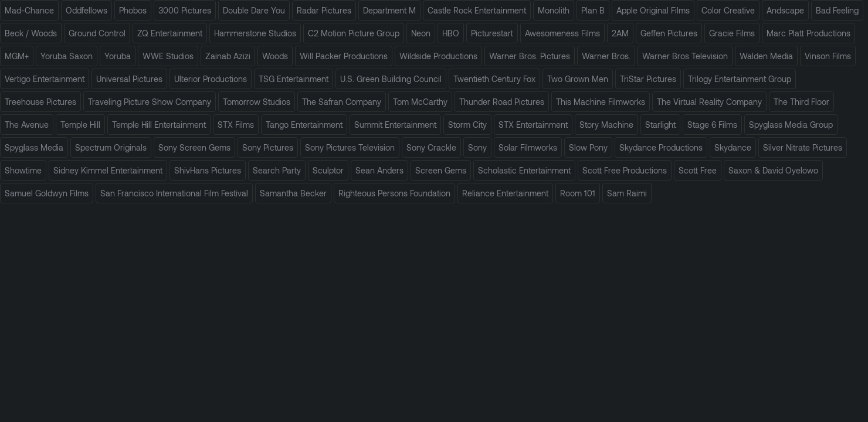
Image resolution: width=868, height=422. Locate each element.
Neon (421, 33)
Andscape (785, 10)
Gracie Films (732, 33)
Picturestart (492, 33)
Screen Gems (441, 170)
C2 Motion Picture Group (354, 33)
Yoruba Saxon (67, 56)
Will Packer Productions (344, 56)
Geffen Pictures (669, 33)
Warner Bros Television (685, 56)
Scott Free (698, 170)
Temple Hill (80, 125)
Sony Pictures (268, 147)
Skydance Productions (661, 147)
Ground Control (97, 33)
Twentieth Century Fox (494, 79)
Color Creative (728, 10)
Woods (275, 56)
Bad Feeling (837, 10)
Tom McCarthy (420, 102)
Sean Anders (379, 170)
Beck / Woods (31, 33)
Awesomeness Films (562, 33)
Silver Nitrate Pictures (803, 147)
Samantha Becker (293, 193)
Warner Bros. (606, 56)
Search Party (277, 170)
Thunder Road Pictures (502, 102)
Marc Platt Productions (808, 33)
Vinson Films (828, 56)
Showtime (23, 170)
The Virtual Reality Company (709, 102)
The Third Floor (801, 102)
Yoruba (118, 56)
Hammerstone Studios (255, 33)
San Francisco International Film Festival (174, 193)
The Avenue (27, 125)
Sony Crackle (431, 147)
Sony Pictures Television (350, 147)
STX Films (236, 125)
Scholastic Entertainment (524, 170)
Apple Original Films (653, 10)
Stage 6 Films (712, 125)
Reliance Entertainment (505, 193)
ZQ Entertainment (170, 33)
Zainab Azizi (228, 56)
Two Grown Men (578, 79)
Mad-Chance (29, 10)
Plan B (593, 10)
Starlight (660, 125)
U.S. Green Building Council (391, 79)
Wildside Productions (438, 56)
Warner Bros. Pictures (530, 56)
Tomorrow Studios (257, 102)
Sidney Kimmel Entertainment (108, 170)
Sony (477, 147)
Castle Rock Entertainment (477, 10)
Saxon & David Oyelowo (773, 170)
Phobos (133, 10)
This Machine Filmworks (601, 102)
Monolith (554, 10)
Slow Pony (588, 147)
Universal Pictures (129, 79)
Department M (389, 10)
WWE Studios (168, 56)
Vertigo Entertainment (45, 79)
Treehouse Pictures (40, 102)
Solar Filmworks (528, 147)
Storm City (467, 125)
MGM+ (17, 56)
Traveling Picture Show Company (150, 102)
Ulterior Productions (211, 79)
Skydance (733, 147)
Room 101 (578, 193)
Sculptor (328, 170)
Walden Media (766, 56)
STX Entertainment (533, 125)
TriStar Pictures (648, 79)
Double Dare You (254, 10)
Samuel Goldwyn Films (47, 193)
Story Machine (606, 125)
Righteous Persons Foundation (394, 193)
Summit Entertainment (395, 125)
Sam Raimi (627, 193)
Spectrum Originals (111, 147)
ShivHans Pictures (208, 170)
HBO (451, 33)
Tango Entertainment (304, 125)
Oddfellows (87, 10)
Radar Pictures (324, 10)
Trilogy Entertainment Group (740, 79)
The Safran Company (342, 102)
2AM (620, 33)
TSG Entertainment (294, 79)
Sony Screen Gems (194, 147)
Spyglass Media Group (791, 125)
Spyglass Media (34, 147)
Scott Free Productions (625, 170)
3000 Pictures (185, 10)
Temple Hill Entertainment (159, 125)
